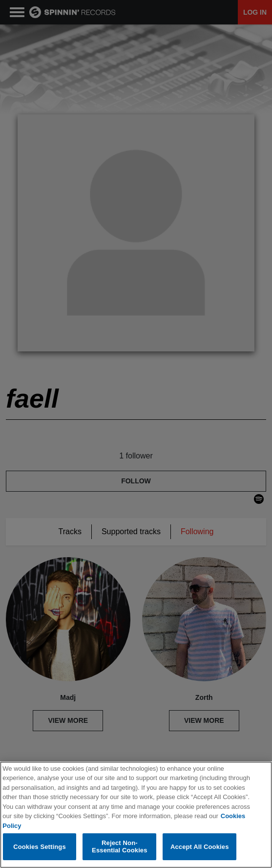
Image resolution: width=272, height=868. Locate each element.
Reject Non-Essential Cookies (119, 847)
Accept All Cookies (200, 847)
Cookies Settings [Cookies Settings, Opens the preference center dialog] (40, 847)
